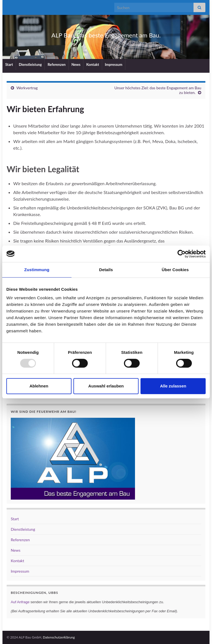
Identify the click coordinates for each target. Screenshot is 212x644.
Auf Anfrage (20, 602)
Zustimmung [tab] (37, 270)
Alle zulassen (173, 386)
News (76, 64)
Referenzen (56, 64)
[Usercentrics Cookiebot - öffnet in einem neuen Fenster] (181, 254)
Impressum (114, 64)
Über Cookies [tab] (175, 270)
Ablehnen (39, 386)
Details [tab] (106, 270)
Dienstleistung (30, 64)
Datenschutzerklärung (59, 637)
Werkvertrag (27, 88)
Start (9, 64)
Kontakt (92, 64)
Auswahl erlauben (106, 386)
